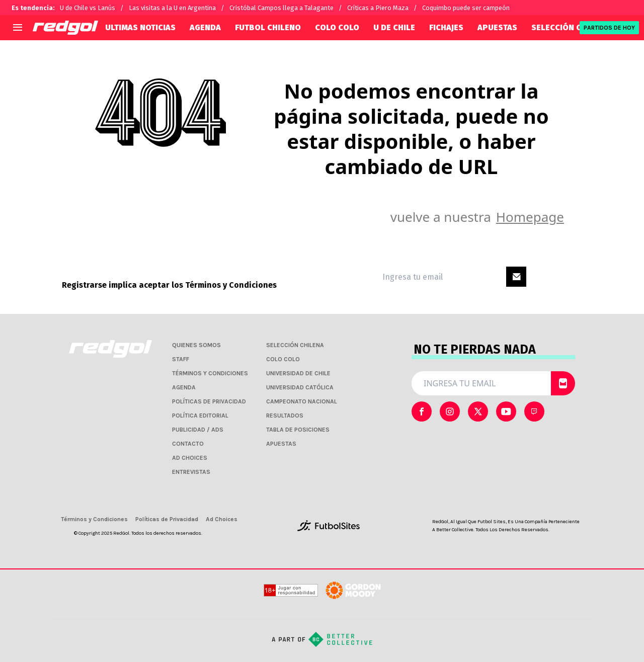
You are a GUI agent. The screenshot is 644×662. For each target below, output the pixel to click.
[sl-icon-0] (422, 411)
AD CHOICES (190, 458)
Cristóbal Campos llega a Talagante (281, 8)
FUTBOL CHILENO (268, 27)
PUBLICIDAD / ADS (198, 430)
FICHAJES (446, 27)
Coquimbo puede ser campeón (466, 8)
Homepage (530, 217)
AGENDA (205, 27)
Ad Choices (222, 519)
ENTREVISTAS (191, 472)
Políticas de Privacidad (167, 519)
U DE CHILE (394, 27)
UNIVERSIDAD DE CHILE (298, 373)
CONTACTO (188, 444)
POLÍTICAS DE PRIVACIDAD (209, 401)
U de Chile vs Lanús (88, 8)
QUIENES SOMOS (196, 345)
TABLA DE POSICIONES (298, 430)
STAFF (181, 359)
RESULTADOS (285, 416)
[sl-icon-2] (478, 411)
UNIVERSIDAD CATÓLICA (300, 387)
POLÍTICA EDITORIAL (200, 416)
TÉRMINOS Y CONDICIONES (210, 373)
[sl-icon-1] (450, 411)
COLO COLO (337, 27)
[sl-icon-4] (534, 411)
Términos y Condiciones (231, 285)
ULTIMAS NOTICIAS (140, 27)
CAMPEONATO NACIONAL (302, 401)
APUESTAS (497, 27)
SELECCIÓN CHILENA (570, 27)
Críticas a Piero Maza (378, 8)
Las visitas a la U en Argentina (172, 8)
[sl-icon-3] (506, 411)
